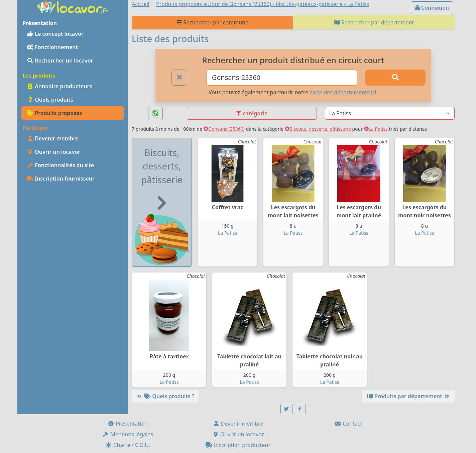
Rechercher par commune (212, 22)
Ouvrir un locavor (53, 152)
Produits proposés (54, 113)
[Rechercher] (395, 78)
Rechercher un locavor (60, 61)
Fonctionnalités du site (60, 165)
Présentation (128, 424)
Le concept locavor (55, 34)
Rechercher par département (374, 22)
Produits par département (408, 396)
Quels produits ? (165, 396)
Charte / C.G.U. (128, 445)
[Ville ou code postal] (282, 78)
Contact (348, 424)
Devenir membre (53, 138)
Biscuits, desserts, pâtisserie (318, 129)
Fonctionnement (52, 47)
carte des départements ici (343, 92)
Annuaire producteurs (59, 86)
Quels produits (50, 100)
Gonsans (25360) (224, 129)
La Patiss (376, 129)
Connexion (432, 8)
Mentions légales (128, 434)
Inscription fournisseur (61, 179)
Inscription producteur (238, 445)
